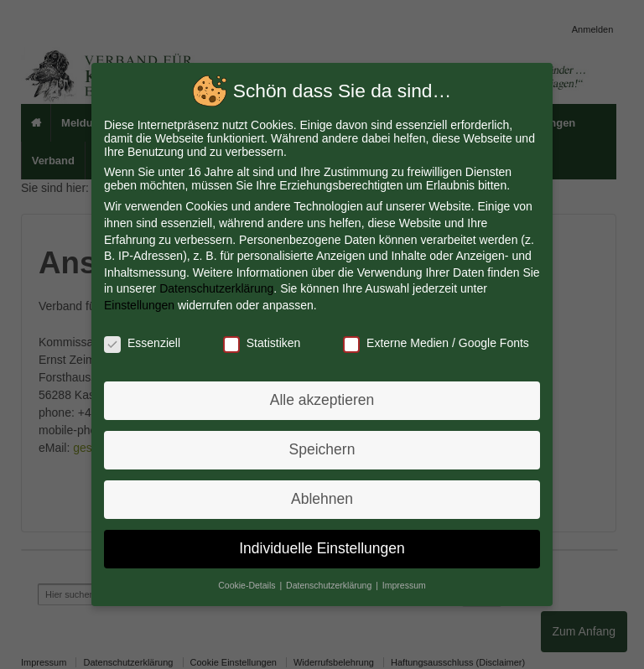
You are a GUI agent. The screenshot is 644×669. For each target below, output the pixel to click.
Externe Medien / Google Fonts (435, 343)
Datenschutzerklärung (218, 289)
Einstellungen (142, 306)
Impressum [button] (403, 582)
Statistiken (262, 343)
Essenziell (145, 343)
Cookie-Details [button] (249, 582)
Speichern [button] (322, 449)
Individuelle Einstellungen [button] (322, 546)
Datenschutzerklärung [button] (330, 582)
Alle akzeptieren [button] (322, 400)
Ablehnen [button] (322, 497)
